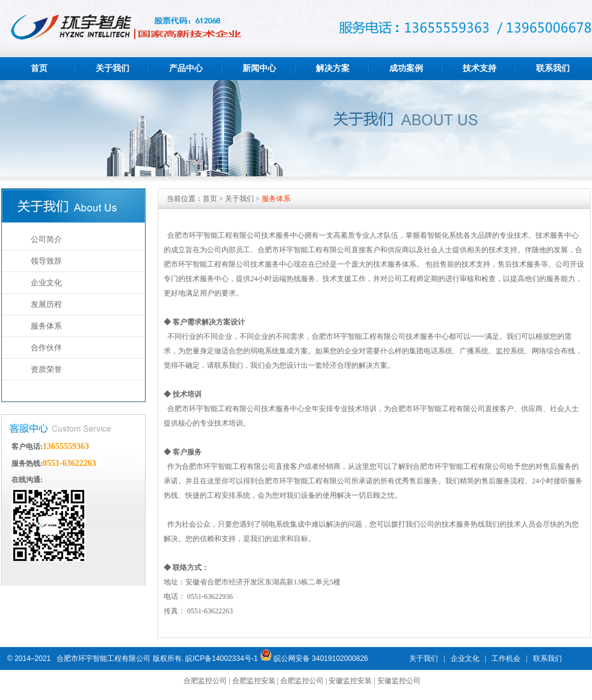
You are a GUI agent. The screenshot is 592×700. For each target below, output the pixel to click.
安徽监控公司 (399, 681)
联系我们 (553, 68)
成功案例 (406, 68)
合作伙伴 (46, 348)
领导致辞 (46, 261)
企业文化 (46, 283)
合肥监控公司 (205, 681)
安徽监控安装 (350, 681)
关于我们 (113, 68)
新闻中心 (259, 68)
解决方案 (333, 68)
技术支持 (479, 68)
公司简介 (46, 239)
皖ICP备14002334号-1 (221, 658)
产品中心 (186, 68)
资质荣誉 (46, 369)
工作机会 (506, 658)
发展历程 (46, 304)
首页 (39, 68)
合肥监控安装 (254, 681)
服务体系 (46, 326)
